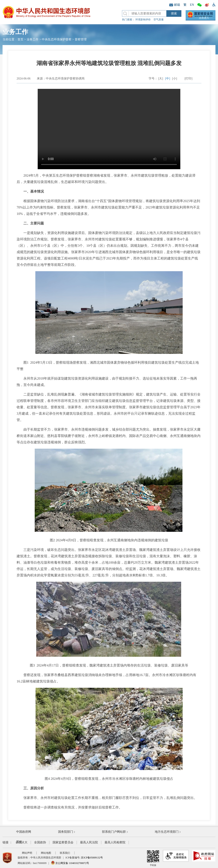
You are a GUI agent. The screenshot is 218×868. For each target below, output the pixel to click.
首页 (20, 39)
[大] (161, 79)
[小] (174, 79)
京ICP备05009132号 (92, 858)
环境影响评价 (143, 20)
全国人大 (22, 842)
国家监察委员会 (63, 842)
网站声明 (27, 853)
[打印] (189, 79)
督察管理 (81, 39)
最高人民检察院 (115, 842)
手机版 (153, 858)
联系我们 (65, 853)
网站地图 (46, 853)
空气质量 (159, 20)
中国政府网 (24, 832)
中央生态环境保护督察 (57, 39)
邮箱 (175, 5)
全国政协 (40, 842)
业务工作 (33, 39)
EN (192, 5)
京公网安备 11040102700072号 (70, 863)
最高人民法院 (89, 842)
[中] (168, 79)
